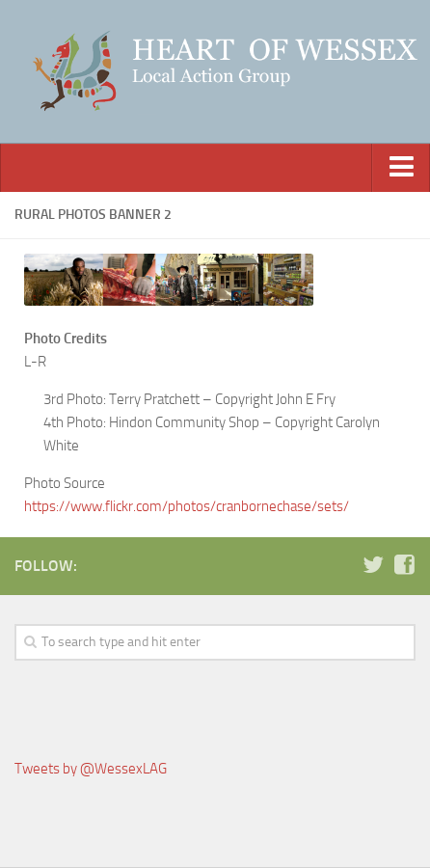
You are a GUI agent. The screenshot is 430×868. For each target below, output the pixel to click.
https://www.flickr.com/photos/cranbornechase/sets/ (187, 506)
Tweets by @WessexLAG (91, 769)
